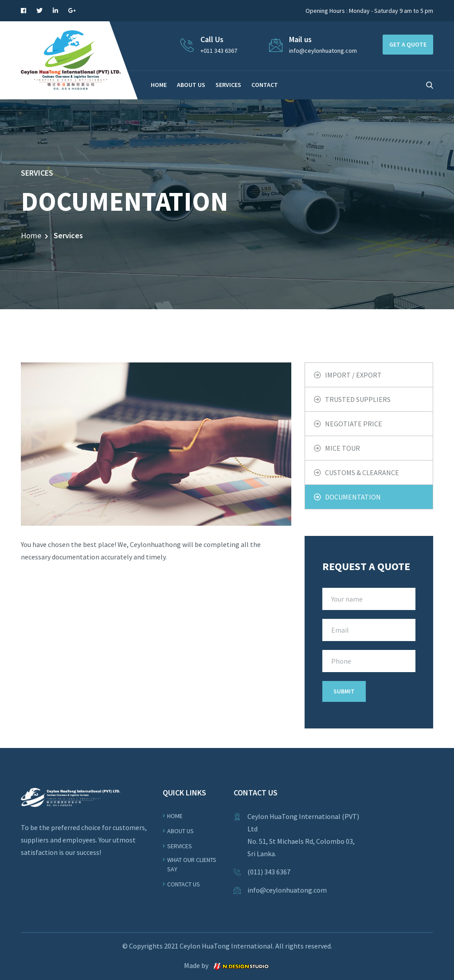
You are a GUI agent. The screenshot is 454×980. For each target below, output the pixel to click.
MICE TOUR (342, 448)
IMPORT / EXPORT (353, 375)
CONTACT (265, 85)
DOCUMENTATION (353, 497)
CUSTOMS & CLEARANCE (362, 472)
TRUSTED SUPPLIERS (358, 399)
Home (31, 235)
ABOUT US (191, 85)
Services (180, 846)
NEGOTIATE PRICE (354, 424)
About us (180, 831)
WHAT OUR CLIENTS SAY (192, 864)
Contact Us (184, 884)
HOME (159, 85)
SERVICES (228, 85)
